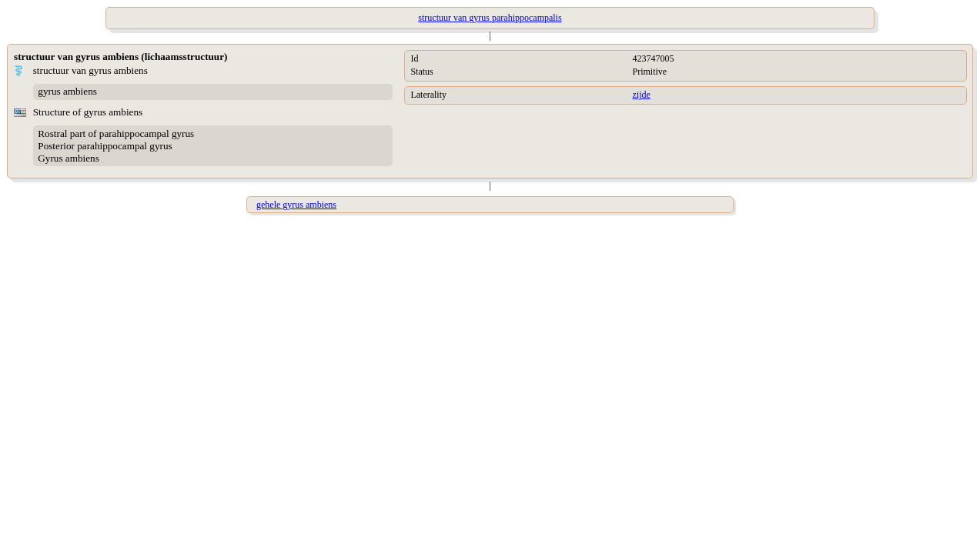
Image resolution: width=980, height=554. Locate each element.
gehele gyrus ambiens (296, 205)
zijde (641, 95)
